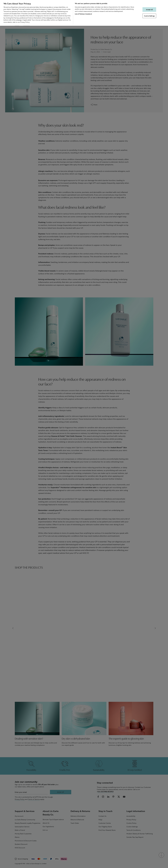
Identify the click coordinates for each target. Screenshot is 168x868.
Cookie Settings (149, 16)
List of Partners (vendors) (83, 14)
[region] (84, 13)
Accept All (149, 9)
